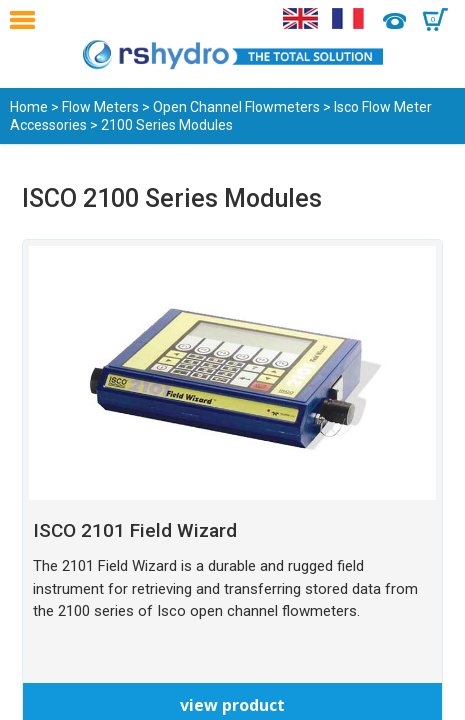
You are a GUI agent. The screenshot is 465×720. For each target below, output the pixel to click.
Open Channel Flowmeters (236, 107)
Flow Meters (100, 107)
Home (29, 107)
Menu (27, 20)
